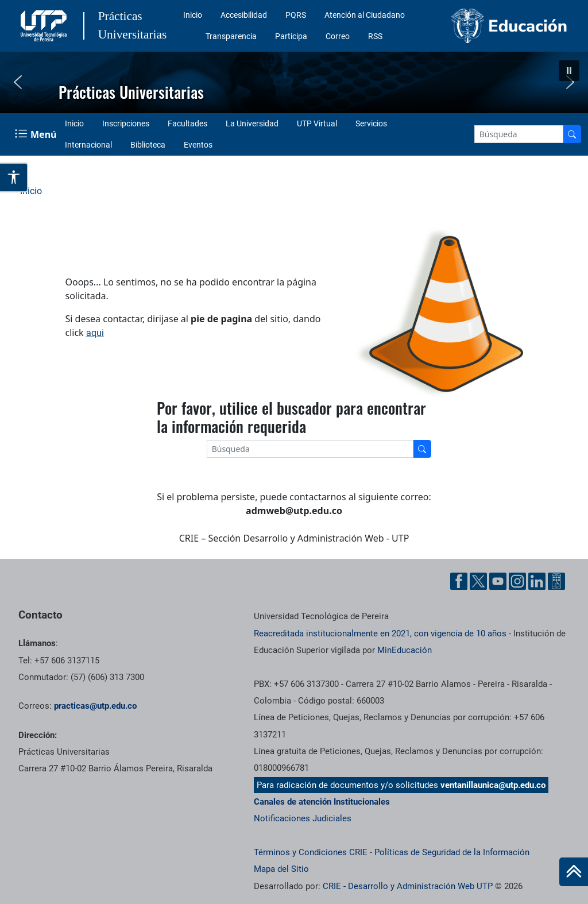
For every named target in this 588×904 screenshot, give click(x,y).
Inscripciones (126, 123)
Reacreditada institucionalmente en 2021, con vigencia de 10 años (380, 633)
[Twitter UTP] (478, 581)
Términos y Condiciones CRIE (311, 852)
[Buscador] (572, 134)
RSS (375, 36)
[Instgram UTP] (517, 581)
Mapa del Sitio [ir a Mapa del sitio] (281, 869)
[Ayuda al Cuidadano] (556, 581)
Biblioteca (148, 145)
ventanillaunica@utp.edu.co (493, 785)
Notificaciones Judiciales (303, 818)
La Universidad (252, 123)
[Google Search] (519, 134)
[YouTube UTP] (498, 581)
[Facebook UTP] (459, 581)
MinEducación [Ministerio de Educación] (405, 650)
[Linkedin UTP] (537, 581)
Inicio (193, 15)
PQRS (296, 15)
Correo (338, 36)
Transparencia (231, 36)
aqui (95, 333)
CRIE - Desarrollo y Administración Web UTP (408, 886)
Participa (291, 36)
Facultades (187, 123)
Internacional (88, 145)
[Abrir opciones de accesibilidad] (14, 177)
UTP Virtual (317, 123)
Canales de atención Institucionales (322, 802)
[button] (569, 71)
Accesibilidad (244, 15)
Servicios (371, 123)
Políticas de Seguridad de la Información (452, 852)
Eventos (198, 145)
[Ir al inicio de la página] (574, 872)
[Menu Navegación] (37, 134)
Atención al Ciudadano (365, 15)
